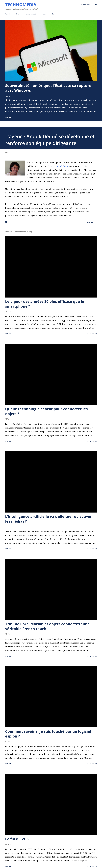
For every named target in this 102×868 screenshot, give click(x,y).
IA (53, 14)
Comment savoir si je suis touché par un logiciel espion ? (48, 734)
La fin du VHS (17, 839)
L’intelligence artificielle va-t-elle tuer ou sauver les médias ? (49, 519)
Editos (18, 14)
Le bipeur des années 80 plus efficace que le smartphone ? (45, 304)
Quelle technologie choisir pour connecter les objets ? (46, 411)
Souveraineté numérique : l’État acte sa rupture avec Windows (48, 88)
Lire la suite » (92, 334)
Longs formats (31, 14)
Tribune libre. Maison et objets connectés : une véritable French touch (47, 626)
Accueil (8, 14)
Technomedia (21, 4)
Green (44, 14)
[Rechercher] (85, 4)
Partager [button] (9, 117)
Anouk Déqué (63, 166)
